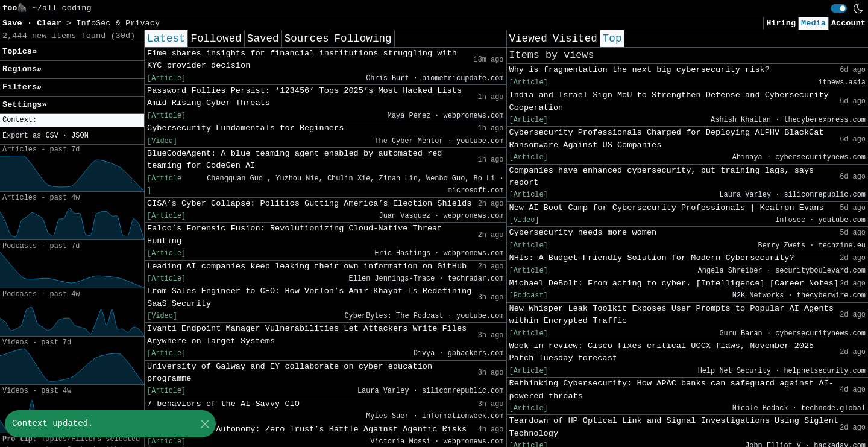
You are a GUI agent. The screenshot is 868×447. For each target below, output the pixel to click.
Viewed (528, 39)
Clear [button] (52, 23)
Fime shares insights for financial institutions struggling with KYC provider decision (302, 59)
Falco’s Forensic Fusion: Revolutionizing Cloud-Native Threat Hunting (294, 234)
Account (848, 23)
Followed (216, 39)
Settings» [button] (24, 105)
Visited (575, 39)
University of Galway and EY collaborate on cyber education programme (290, 372)
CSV (52, 136)
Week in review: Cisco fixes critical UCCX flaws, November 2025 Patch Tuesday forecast (662, 352)
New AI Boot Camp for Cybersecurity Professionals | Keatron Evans (667, 208)
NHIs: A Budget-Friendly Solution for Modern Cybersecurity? (652, 258)
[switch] (839, 8)
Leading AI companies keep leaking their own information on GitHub (307, 266)
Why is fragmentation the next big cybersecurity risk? (640, 70)
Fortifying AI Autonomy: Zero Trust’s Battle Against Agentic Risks (307, 429)
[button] (72, 120)
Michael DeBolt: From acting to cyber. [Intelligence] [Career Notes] (674, 283)
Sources (307, 39)
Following (363, 39)
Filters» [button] (22, 87)
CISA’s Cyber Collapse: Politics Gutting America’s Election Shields (309, 204)
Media (813, 23)
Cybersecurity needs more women (583, 233)
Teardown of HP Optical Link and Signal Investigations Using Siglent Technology (674, 427)
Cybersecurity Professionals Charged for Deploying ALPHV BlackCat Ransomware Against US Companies (667, 138)
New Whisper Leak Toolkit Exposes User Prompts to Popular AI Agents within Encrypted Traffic (671, 315)
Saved (263, 39)
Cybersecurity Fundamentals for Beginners (245, 128)
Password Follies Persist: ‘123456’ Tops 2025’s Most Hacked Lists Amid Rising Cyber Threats (304, 97)
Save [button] (15, 23)
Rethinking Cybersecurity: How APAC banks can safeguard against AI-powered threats (671, 389)
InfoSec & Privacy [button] (118, 23)
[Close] (205, 424)
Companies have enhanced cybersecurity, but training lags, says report (662, 176)
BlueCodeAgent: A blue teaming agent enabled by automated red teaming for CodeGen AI (294, 160)
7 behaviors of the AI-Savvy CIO (223, 404)
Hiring (781, 23)
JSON (80, 136)
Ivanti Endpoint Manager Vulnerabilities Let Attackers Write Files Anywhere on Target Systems (307, 334)
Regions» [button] (22, 69)
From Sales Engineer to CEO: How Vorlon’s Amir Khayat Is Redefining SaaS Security (309, 297)
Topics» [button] (20, 52)
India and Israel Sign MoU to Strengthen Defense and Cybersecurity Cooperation (669, 101)
